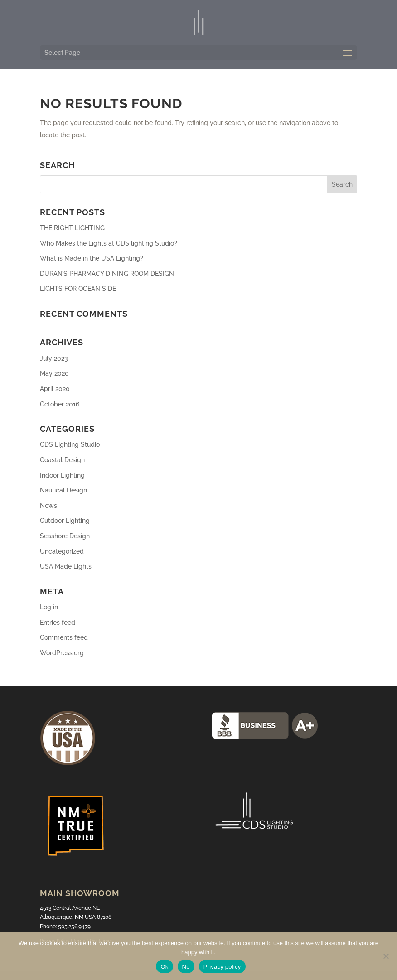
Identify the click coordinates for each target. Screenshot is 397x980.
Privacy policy (222, 967)
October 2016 (60, 404)
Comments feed (64, 637)
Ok (164, 967)
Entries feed (58, 623)
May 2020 (54, 373)
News (48, 506)
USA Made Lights (66, 566)
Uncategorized (62, 551)
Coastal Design (62, 460)
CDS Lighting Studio (70, 444)
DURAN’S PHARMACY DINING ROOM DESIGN (107, 274)
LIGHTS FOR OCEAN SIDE (78, 289)
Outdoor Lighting (65, 521)
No (186, 967)
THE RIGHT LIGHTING (72, 228)
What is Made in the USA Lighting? (92, 258)
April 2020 (55, 389)
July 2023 (54, 358)
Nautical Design (63, 490)
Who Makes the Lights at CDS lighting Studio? (109, 243)
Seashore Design (65, 536)
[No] (386, 956)
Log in (49, 607)
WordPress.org (62, 653)
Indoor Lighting (62, 475)
